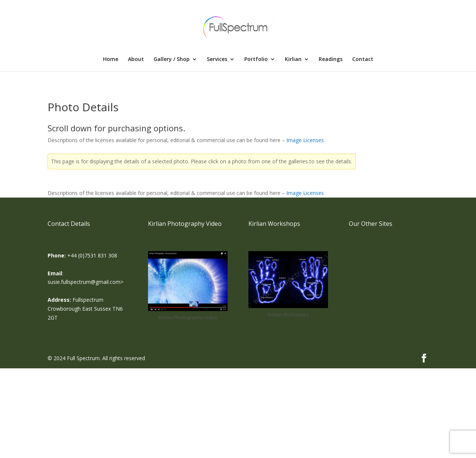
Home (111, 60)
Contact (363, 60)
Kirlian (293, 60)
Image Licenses (305, 140)
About (136, 60)
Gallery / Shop (172, 60)
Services (217, 60)
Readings (331, 60)
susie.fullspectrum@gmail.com (84, 282)
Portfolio (256, 60)
